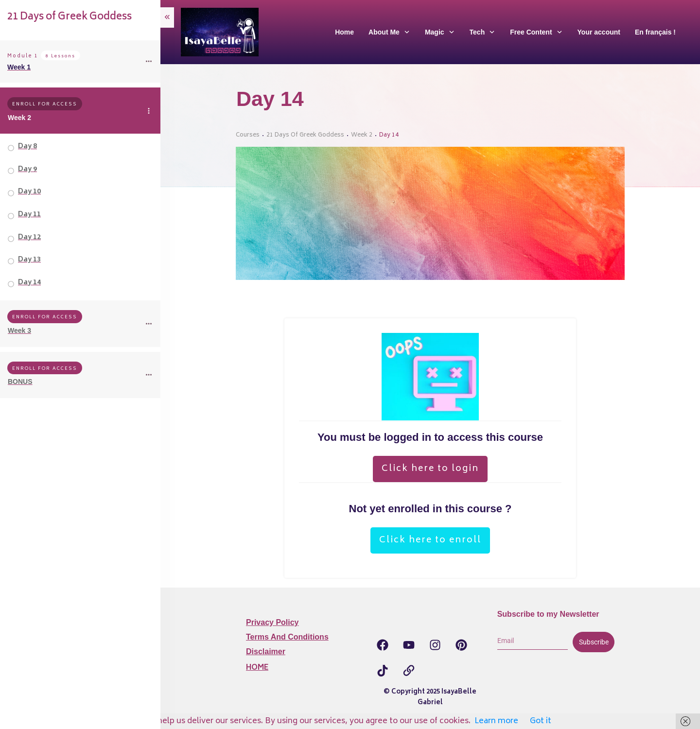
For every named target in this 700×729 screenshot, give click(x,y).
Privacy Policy (272, 622)
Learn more (496, 721)
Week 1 (19, 67)
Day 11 (29, 215)
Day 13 (29, 260)
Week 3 (19, 330)
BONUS (20, 382)
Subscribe (594, 642)
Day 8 (27, 147)
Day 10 (29, 192)
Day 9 (27, 169)
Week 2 (19, 118)
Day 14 (29, 283)
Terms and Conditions (287, 637)
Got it (541, 721)
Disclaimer (266, 651)
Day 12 (29, 237)
